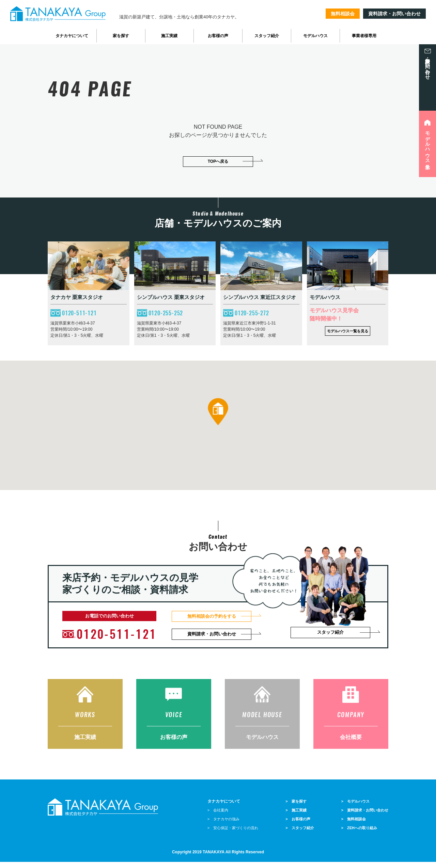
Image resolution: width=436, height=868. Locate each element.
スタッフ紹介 (332, 634)
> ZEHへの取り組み (359, 834)
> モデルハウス (355, 807)
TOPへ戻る (218, 161)
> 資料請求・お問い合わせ (365, 816)
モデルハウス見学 (427, 145)
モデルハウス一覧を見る (348, 331)
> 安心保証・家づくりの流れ (233, 834)
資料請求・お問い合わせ (394, 14)
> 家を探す (296, 807)
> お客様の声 (298, 825)
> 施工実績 (296, 816)
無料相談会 (343, 14)
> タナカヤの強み (223, 825)
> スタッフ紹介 (300, 834)
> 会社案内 (218, 816)
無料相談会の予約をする (214, 616)
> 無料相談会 (354, 825)
